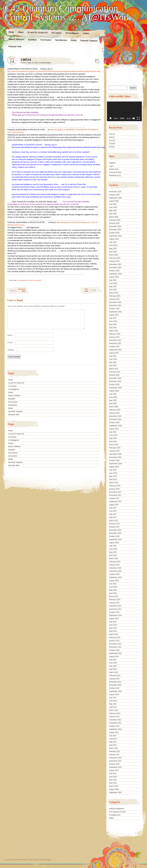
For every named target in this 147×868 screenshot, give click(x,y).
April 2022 (113, 328)
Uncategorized (22, 280)
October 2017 (114, 498)
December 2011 (115, 720)
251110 (112, 140)
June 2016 (113, 549)
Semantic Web (15, 46)
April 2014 (113, 631)
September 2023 (115, 274)
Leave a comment (35, 280)
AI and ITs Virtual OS (37, 32)
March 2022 (114, 331)
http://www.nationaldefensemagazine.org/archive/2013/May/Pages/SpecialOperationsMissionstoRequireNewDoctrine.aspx (54, 71)
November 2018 (115, 457)
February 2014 (115, 638)
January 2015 (114, 603)
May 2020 (113, 400)
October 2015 (114, 574)
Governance (46, 40)
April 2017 (113, 517)
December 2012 (115, 682)
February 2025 (115, 220)
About (21, 32)
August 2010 (114, 770)
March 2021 (114, 369)
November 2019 (115, 419)
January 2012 (114, 717)
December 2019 (115, 416)
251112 (112, 134)
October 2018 (114, 460)
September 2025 (115, 198)
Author (86, 33)
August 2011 (114, 732)
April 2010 (113, 783)
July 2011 (113, 736)
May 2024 (113, 249)
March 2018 (114, 483)
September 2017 (115, 502)
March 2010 (114, 786)
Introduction (61, 40)
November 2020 (115, 381)
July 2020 (113, 394)
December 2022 (115, 302)
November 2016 (115, 533)
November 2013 (115, 647)
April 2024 (113, 252)
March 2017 (114, 521)
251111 (112, 137)
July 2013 (113, 660)
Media (74, 40)
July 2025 (113, 204)
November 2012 (115, 685)
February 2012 (115, 713)
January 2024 (114, 261)
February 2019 (115, 448)
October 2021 (114, 347)
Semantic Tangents (89, 41)
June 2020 (113, 397)
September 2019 (115, 426)
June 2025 (113, 207)
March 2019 (114, 445)
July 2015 (113, 584)
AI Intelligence (72, 33)
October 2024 (114, 233)
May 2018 (113, 476)
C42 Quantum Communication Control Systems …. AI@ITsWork (68, 13)
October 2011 (114, 726)
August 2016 (114, 543)
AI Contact (57, 33)
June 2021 (113, 359)
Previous (16, 290)
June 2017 (113, 511)
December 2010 (115, 758)
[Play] (111, 118)
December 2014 (115, 606)
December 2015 (115, 568)
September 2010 (115, 767)
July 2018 (113, 470)
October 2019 (114, 422)
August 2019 (114, 429)
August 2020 (114, 391)
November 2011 (115, 723)
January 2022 (114, 337)
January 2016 (114, 565)
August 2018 (114, 467)
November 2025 (115, 192)
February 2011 (115, 751)
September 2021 (115, 350)
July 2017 (113, 508)
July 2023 (113, 280)
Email (10, 346)
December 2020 (115, 378)
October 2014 (114, 612)
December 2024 (115, 226)
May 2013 (113, 666)
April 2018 (113, 479)
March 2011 (114, 748)
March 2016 (114, 558)
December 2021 (115, 340)
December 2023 (115, 264)
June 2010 (113, 777)
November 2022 (115, 305)
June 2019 (113, 435)
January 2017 (114, 527)
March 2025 (114, 217)
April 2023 (113, 290)
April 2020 (113, 404)
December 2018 (115, 454)
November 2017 (115, 495)
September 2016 (115, 540)
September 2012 (115, 691)
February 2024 (115, 258)
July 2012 (113, 698)
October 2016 (114, 536)
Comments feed (115, 172)
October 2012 (114, 688)
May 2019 (113, 438)
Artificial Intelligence (117, 809)
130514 (96, 60)
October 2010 (114, 764)
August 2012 (114, 694)
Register (112, 163)
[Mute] (134, 118)
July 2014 (113, 622)
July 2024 (113, 242)
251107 (112, 147)
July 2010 (113, 774)
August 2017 (114, 505)
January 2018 (114, 489)
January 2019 (114, 451)
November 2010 (115, 761)
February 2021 (115, 372)
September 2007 (115, 793)
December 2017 (115, 492)
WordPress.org (115, 176)
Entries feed (114, 169)
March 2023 (114, 293)
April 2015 (113, 593)
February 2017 (115, 524)
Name (11, 339)
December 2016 (115, 530)
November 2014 (115, 609)
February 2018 (115, 486)
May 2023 (113, 287)
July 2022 (113, 318)
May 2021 (113, 362)
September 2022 (115, 312)
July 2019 (113, 432)
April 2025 (113, 214)
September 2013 (115, 653)
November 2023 (115, 268)
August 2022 (114, 315)
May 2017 (113, 514)
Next (94, 290)
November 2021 (115, 343)
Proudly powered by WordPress (16, 860)
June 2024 (113, 245)
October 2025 (114, 195)
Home (11, 32)
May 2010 (113, 780)
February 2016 (115, 562)
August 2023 (114, 277)
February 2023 (115, 296)
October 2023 (114, 271)
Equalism (32, 40)
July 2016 (113, 546)
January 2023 (114, 299)
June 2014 (113, 625)
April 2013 (113, 669)
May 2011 (113, 742)
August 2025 (114, 201)
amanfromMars (46, 63)
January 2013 (114, 679)
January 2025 (114, 223)
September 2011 (115, 729)
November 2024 (115, 230)
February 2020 (115, 410)
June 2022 (113, 321)
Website (11, 353)
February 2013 (115, 676)
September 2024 (115, 236)
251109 (112, 144)
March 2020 (114, 407)
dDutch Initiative (16, 39)
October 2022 (114, 309)
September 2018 (115, 464)
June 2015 (113, 587)
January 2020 (114, 413)
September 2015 (115, 577)
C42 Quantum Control (117, 812)
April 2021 (113, 366)
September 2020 (115, 388)
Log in (111, 166)
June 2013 (113, 663)
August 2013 (114, 657)
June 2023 (113, 283)
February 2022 (115, 334)
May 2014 (113, 628)
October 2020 (114, 385)
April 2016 (113, 555)
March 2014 (114, 634)
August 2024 (114, 239)
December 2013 (115, 644)
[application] (124, 111)
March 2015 (114, 596)
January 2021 (114, 375)
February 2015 (115, 600)
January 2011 (114, 755)
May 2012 (113, 704)
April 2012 (113, 707)
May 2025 (113, 211)
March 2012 (114, 710)
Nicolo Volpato (46, 860)
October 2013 (114, 650)
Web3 (111, 818)
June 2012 (113, 701)
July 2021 (113, 356)
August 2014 (114, 619)
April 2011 (113, 745)
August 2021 (114, 353)
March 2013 (114, 672)
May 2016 (113, 552)
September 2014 (115, 615)
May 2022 (113, 324)
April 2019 (113, 441)
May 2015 (113, 590)
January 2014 (114, 641)
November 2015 (115, 571)
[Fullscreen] (138, 118)
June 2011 (113, 739)
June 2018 (113, 473)
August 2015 (114, 581)
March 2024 (114, 255)
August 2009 (114, 789)
